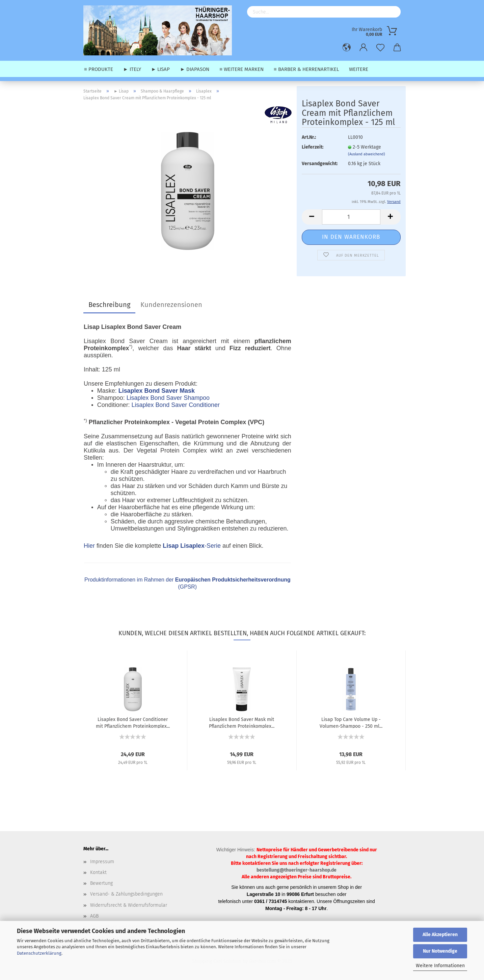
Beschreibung (109, 305)
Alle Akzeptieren (440, 935)
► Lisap (161, 69)
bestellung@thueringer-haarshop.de (297, 870)
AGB (94, 916)
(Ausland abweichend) (367, 154)
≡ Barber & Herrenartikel (306, 69)
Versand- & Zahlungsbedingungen (126, 894)
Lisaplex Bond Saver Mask (157, 391)
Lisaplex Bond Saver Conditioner (176, 405)
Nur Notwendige (440, 951)
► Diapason (195, 69)
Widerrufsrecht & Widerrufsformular (129, 905)
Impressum (102, 862)
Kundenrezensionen (171, 305)
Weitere (359, 69)
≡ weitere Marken (241, 69)
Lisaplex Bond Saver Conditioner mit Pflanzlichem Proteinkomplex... (133, 722)
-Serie (192, 546)
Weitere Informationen (440, 966)
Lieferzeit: (313, 147)
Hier (89, 546)
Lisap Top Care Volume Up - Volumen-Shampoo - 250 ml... (351, 722)
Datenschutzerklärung (39, 953)
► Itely (132, 69)
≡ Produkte (99, 69)
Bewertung (101, 883)
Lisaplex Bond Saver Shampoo (168, 398)
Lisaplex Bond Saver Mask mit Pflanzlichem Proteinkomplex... (242, 722)
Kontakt (98, 872)
